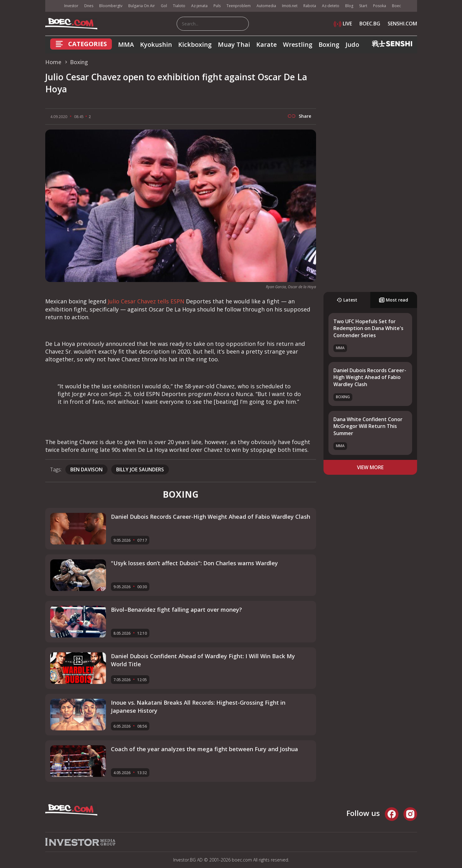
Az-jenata (199, 6)
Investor (71, 6)
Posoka (380, 6)
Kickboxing (195, 44)
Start (363, 6)
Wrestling (298, 44)
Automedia (266, 6)
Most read (394, 300)
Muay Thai (234, 44)
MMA (126, 44)
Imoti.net (290, 6)
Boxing (329, 44)
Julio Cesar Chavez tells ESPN (146, 301)
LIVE (343, 24)
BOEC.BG (370, 24)
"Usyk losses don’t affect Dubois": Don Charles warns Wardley (194, 563)
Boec (396, 6)
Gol (164, 6)
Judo (352, 44)
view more (370, 467)
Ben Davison (86, 469)
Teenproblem (239, 6)
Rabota (310, 6)
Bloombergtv (111, 6)
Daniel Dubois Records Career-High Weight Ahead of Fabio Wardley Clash (370, 377)
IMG (53, 6)
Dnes (89, 6)
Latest (347, 300)
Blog (349, 6)
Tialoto (179, 6)
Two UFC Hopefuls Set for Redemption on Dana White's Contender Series (368, 328)
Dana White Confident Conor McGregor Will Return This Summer (368, 426)
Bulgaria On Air (142, 6)
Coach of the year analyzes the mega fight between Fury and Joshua (205, 749)
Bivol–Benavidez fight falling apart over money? (176, 610)
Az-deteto (331, 6)
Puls (217, 6)
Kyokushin (156, 44)
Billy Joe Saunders (140, 469)
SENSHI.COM (402, 24)
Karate (266, 44)
